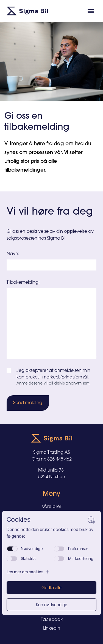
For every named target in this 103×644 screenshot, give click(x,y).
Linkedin (52, 629)
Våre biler (51, 507)
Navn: (13, 254)
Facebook (52, 620)
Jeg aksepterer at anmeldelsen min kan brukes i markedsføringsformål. (53, 374)
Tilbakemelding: (23, 283)
